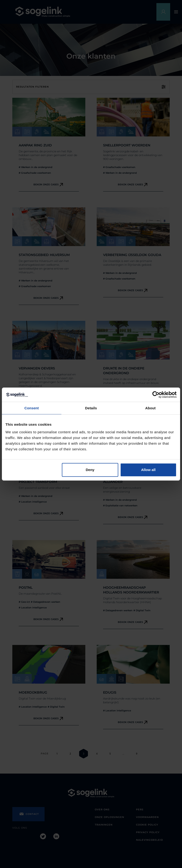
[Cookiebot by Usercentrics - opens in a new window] (156, 395)
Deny (90, 470)
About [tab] (150, 408)
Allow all (148, 470)
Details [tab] (91, 408)
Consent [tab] (32, 408)
